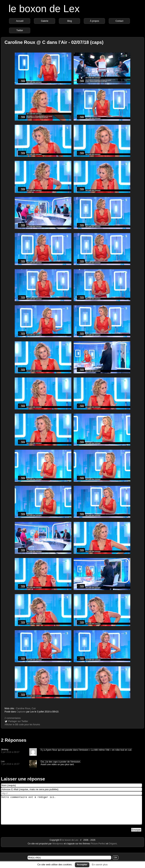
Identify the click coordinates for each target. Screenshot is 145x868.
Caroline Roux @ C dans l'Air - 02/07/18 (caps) (54, 42)
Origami (113, 849)
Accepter (82, 865)
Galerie (45, 21)
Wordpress (58, 849)
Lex (3, 761)
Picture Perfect (98, 849)
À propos (94, 21)
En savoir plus (100, 865)
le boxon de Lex (44, 9)
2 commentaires (13, 718)
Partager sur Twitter (18, 721)
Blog (69, 21)
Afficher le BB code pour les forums (22, 725)
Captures (21, 712)
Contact (119, 21)
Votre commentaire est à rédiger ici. (71, 813)
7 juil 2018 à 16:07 (10, 764)
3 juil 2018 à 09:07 (10, 752)
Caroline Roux (23, 708)
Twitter (20, 30)
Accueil (20, 21)
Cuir (34, 708)
